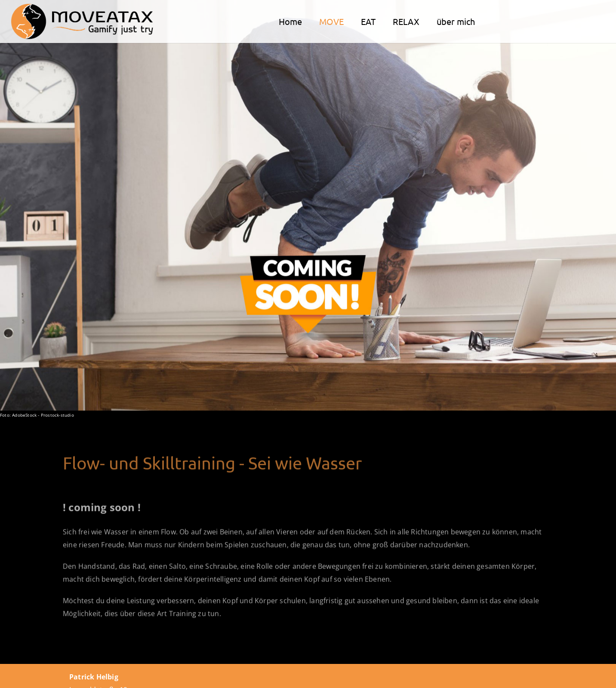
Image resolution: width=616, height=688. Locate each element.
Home (290, 21)
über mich (456, 21)
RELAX (406, 21)
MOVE (331, 21)
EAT (368, 21)
